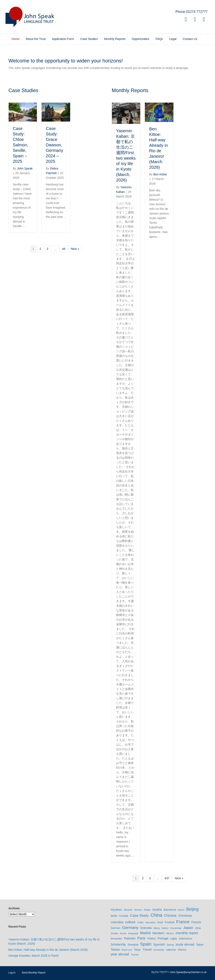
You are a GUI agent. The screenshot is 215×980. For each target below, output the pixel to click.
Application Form (63, 39)
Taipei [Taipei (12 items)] (200, 945)
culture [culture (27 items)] (130, 922)
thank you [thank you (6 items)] (127, 950)
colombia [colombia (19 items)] (117, 922)
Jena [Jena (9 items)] (198, 928)
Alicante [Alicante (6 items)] (128, 910)
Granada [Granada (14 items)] (146, 928)
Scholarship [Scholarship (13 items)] (118, 945)
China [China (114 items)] (156, 915)
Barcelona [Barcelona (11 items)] (170, 910)
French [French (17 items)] (196, 922)
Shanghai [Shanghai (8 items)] (133, 945)
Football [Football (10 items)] (169, 922)
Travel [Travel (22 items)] (147, 949)
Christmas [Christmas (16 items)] (185, 916)
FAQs (159, 39)
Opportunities (141, 39)
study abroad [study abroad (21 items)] (185, 944)
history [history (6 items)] (165, 928)
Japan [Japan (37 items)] (188, 928)
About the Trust (36, 39)
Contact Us (190, 39)
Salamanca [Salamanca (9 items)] (186, 939)
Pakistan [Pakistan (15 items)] (130, 938)
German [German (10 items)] (115, 928)
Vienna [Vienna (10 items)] (182, 950)
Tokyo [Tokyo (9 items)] (137, 950)
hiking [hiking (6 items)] (157, 928)
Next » (75, 249)
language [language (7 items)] (133, 933)
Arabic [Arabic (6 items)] (147, 910)
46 (64, 249)
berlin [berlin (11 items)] (114, 916)
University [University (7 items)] (159, 950)
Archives (14, 908)
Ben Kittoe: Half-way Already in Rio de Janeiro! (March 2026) (48, 950)
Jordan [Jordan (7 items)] (114, 933)
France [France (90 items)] (183, 922)
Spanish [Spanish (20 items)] (159, 944)
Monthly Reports (115, 39)
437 (167, 878)
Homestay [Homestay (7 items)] (176, 928)
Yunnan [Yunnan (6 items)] (135, 955)
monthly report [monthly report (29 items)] (187, 933)
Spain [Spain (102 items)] (146, 944)
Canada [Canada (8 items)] (124, 916)
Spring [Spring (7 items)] (170, 945)
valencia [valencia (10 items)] (171, 950)
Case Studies (89, 39)
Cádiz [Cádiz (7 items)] (140, 922)
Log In (12, 973)
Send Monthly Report (33, 973)
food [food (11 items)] (160, 922)
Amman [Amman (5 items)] (138, 910)
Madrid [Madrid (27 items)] (145, 933)
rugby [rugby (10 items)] (174, 938)
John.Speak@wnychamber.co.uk (188, 972)
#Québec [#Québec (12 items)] (116, 910)
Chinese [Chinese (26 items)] (170, 915)
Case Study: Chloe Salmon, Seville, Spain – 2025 (20, 145)
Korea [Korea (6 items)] (123, 933)
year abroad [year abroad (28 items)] (120, 954)
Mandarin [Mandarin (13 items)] (158, 933)
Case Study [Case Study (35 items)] (139, 915)
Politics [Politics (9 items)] (152, 939)
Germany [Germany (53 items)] (130, 928)
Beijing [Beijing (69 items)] (192, 909)
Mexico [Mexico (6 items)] (170, 933)
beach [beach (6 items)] (181, 910)
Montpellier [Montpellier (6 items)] (116, 939)
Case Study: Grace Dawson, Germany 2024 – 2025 (54, 145)
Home (15, 39)
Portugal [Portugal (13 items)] (163, 938)
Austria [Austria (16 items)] (157, 910)
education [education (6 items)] (150, 922)
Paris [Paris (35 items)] (141, 938)
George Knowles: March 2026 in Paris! (34, 956)
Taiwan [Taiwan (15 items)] (115, 950)
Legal (173, 39)
